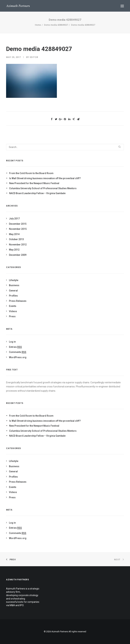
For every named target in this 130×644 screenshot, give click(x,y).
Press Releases (18, 301)
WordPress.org (18, 357)
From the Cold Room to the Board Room (31, 173)
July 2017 (14, 219)
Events (13, 306)
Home (38, 25)
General (13, 291)
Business (14, 285)
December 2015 (18, 224)
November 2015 (18, 229)
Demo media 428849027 (56, 25)
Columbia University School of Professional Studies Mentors (43, 188)
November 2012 (18, 245)
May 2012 (14, 250)
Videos (13, 311)
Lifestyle (14, 280)
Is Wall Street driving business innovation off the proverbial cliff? (45, 178)
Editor (34, 57)
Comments (18, 352)
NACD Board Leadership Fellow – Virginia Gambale (37, 193)
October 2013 (16, 239)
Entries (15, 347)
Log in (12, 342)
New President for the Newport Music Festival (34, 183)
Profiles (13, 296)
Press (12, 316)
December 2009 (18, 255)
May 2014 (14, 234)
